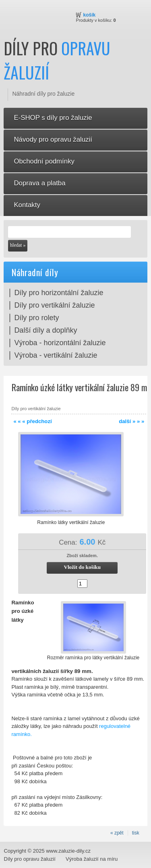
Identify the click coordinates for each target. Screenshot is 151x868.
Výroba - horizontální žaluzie (60, 343)
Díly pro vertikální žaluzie (54, 305)
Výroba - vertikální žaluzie (56, 355)
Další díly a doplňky (46, 330)
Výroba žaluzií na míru (92, 859)
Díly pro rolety (36, 318)
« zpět (117, 833)
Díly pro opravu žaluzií (29, 859)
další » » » (131, 421)
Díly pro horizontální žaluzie (59, 293)
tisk (136, 833)
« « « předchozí (32, 421)
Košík (90, 15)
